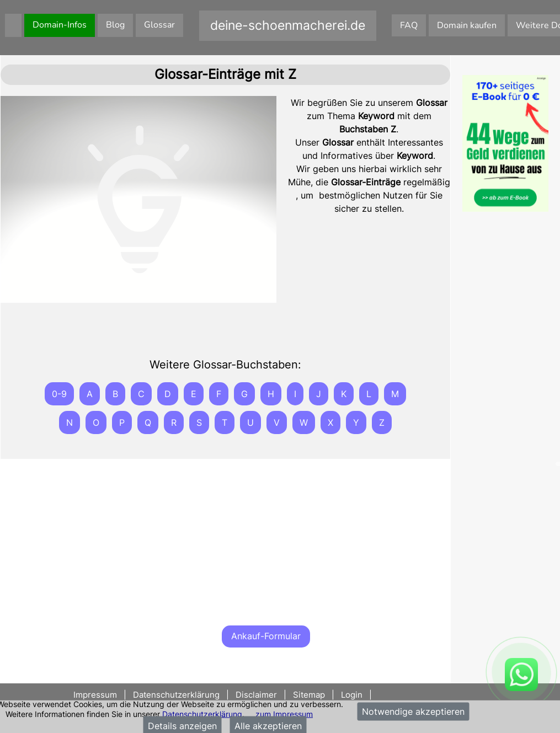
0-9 (59, 394)
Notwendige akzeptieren (413, 711)
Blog (115, 25)
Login (352, 695)
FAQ (409, 25)
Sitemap (309, 695)
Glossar (159, 25)
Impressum (96, 695)
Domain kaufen (467, 25)
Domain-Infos (60, 25)
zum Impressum (284, 713)
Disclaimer (256, 695)
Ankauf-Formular (266, 636)
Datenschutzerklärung (202, 713)
